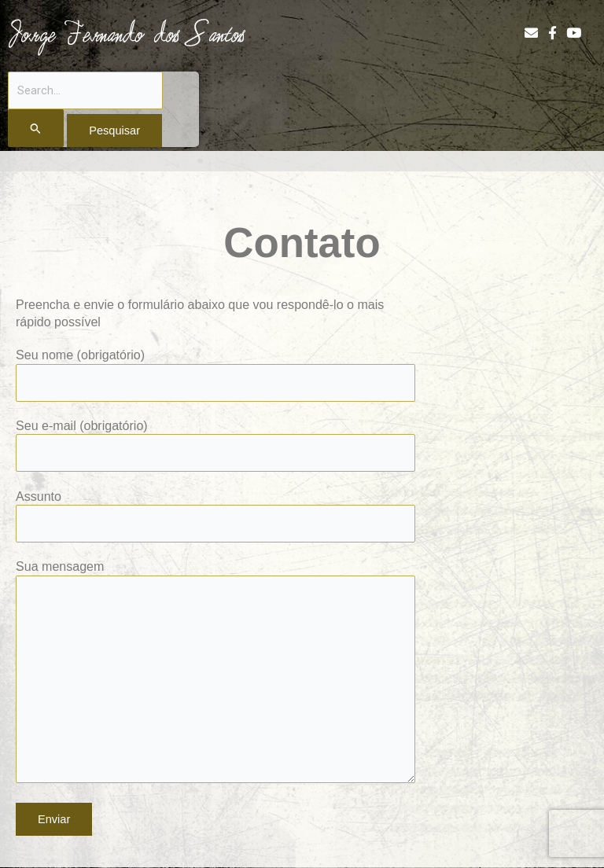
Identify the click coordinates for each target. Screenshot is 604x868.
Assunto (215, 516)
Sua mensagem (215, 673)
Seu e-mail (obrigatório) (215, 445)
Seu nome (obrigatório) (215, 374)
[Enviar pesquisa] (36, 128)
